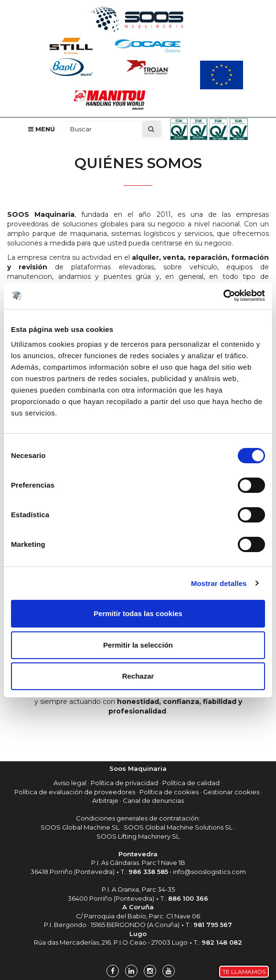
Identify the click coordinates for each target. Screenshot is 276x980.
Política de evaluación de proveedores (75, 792)
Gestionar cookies (231, 792)
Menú (42, 129)
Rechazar (138, 676)
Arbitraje (105, 800)
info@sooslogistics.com (209, 872)
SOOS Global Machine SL (80, 827)
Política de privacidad (124, 783)
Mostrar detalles (219, 583)
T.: (144, 872)
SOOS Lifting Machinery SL (138, 836)
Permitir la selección (138, 645)
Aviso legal (70, 783)
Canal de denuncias (153, 800)
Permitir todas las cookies (138, 613)
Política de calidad (191, 783)
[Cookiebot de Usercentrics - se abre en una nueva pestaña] (223, 296)
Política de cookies (169, 792)
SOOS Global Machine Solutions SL (178, 827)
